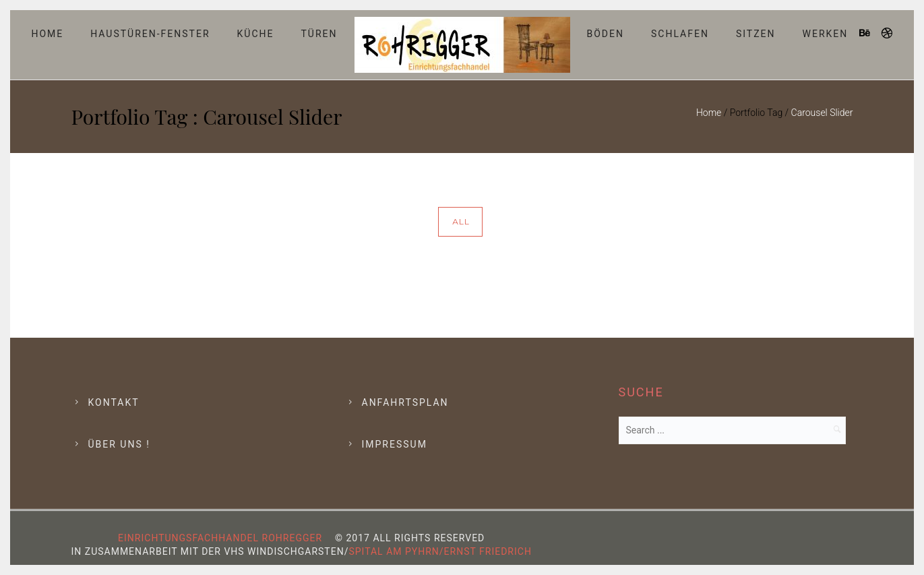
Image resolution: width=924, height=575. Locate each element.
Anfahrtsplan (405, 402)
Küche (256, 34)
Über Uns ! (119, 444)
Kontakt (114, 402)
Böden (606, 34)
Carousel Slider (822, 113)
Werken (826, 34)
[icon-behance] (869, 33)
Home (47, 34)
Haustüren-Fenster (150, 34)
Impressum (395, 444)
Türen (319, 34)
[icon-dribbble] (888, 33)
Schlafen (680, 34)
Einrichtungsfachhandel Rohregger (220, 538)
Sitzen (756, 34)
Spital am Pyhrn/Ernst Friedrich (440, 551)
